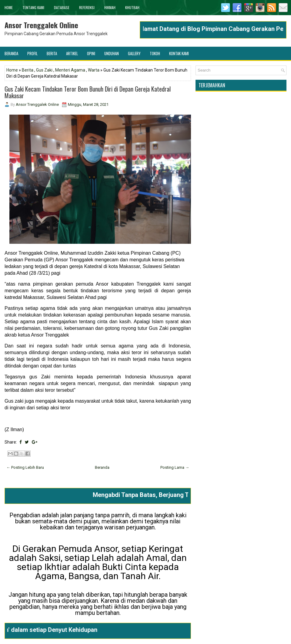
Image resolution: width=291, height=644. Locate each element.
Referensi (87, 7)
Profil (32, 53)
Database (62, 7)
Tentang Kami (33, 7)
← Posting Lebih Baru (25, 467)
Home (9, 7)
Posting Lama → (175, 467)
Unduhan (112, 53)
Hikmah (110, 7)
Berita (52, 53)
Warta (94, 70)
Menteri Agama (70, 70)
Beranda (11, 53)
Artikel (72, 53)
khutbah (132, 7)
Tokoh (155, 53)
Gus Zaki (44, 70)
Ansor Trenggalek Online (41, 25)
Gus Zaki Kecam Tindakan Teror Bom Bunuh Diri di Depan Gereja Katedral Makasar (88, 92)
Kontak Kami (179, 53)
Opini (91, 53)
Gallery (134, 53)
